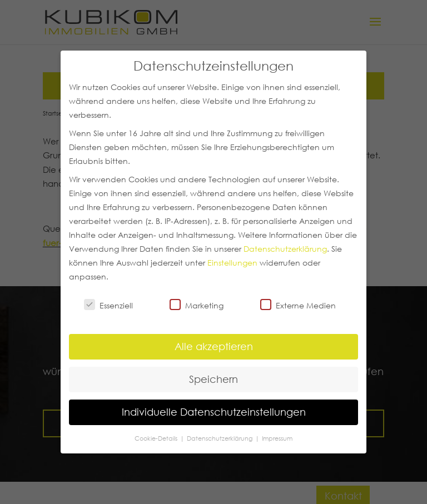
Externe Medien (298, 305)
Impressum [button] (277, 438)
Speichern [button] (213, 379)
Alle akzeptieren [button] (214, 346)
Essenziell (108, 305)
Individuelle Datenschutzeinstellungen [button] (214, 412)
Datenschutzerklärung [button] (220, 438)
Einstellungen (232, 263)
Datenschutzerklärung (285, 249)
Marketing (197, 305)
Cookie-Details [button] (157, 438)
